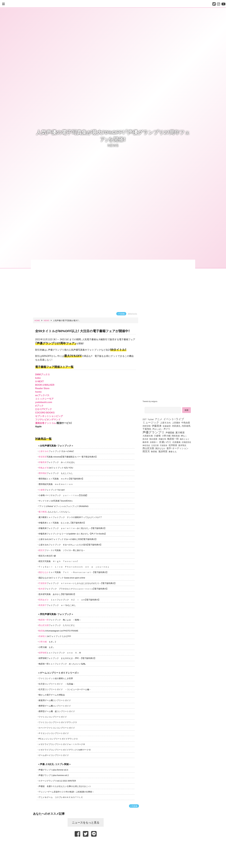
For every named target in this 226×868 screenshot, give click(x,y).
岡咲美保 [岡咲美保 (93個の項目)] (176, 436)
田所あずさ (44, 600)
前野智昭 (43, 653)
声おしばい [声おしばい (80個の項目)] (157, 429)
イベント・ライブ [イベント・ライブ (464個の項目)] (174, 419)
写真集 (122, 314)
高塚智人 (43, 636)
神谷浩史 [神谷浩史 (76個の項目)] (146, 445)
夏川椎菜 (43, 512)
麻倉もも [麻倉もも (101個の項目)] (173, 451)
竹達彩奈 (43, 583)
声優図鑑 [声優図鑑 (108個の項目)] (170, 432)
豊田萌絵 (43, 473)
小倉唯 (42, 490)
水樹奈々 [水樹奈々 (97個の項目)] (154, 442)
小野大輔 (43, 642)
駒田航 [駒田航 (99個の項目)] (154, 451)
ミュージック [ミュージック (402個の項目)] (151, 422)
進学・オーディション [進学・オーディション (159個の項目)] (177, 448)
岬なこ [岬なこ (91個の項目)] (184, 436)
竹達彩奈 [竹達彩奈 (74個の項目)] (164, 445)
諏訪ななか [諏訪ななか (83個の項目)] (160, 448)
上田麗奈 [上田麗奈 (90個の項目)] (176, 423)
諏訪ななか (44, 572)
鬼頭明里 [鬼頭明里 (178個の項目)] (163, 451)
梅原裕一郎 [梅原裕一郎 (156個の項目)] (173, 439)
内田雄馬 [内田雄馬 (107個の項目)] (186, 426)
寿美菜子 (43, 605)
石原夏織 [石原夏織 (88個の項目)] (176, 442)
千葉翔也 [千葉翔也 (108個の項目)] (147, 429)
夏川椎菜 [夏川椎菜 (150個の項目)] (180, 432)
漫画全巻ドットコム (46, 423)
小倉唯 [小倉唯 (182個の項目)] (157, 436)
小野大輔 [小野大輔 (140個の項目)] (166, 436)
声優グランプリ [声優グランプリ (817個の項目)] (154, 432)
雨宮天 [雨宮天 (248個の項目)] (146, 451)
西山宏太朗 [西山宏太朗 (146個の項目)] (148, 448)
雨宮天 (42, 550)
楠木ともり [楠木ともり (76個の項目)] (185, 439)
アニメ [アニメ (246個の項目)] (158, 419)
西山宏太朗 (44, 625)
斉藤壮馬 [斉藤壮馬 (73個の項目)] (162, 439)
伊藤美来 (43, 462)
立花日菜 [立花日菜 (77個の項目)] (155, 445)
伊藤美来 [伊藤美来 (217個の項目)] (157, 426)
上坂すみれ (44, 451)
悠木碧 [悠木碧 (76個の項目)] (145, 439)
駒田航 (42, 631)
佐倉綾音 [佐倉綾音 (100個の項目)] (167, 426)
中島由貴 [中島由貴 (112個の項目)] (186, 423)
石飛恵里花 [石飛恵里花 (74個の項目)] (186, 442)
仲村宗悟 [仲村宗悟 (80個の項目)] (147, 426)
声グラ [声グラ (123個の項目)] (167, 429)
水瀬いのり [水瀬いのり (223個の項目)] (165, 442)
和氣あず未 (44, 468)
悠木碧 (42, 589)
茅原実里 (43, 457)
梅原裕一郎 (44, 620)
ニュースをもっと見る (86, 822)
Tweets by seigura (150, 401)
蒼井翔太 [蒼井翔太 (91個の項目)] (182, 445)
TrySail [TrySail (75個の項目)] (151, 419)
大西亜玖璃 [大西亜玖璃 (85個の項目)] (148, 436)
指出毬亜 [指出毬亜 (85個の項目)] (153, 439)
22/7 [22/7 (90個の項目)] (144, 419)
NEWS (113, 145)
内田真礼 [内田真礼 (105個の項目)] (176, 426)
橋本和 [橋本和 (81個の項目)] (146, 442)
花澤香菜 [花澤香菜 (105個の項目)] (173, 445)
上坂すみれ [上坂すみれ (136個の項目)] (166, 423)
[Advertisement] (86, 844)
